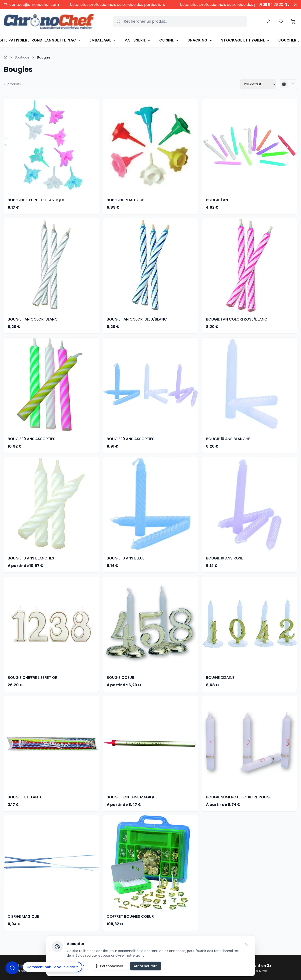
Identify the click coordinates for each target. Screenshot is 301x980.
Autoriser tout (146, 966)
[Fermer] (295, 5)
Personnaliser (109, 966)
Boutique (22, 57)
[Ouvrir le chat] (12, 968)
